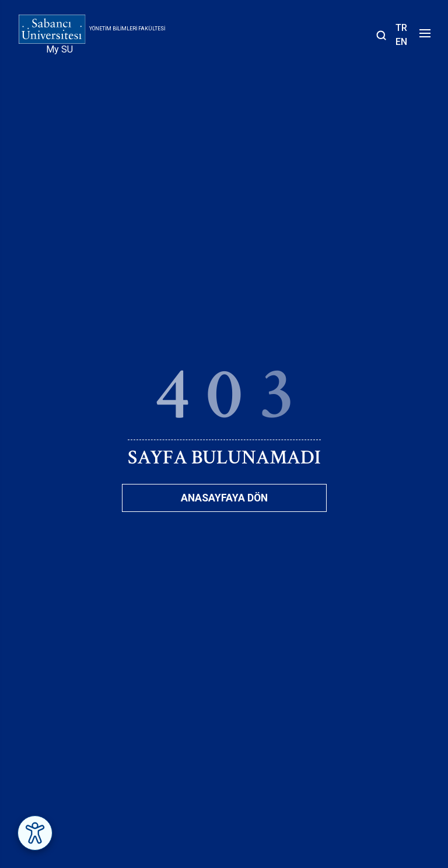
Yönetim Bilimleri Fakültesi (127, 29)
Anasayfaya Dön (224, 498)
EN (401, 42)
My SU (60, 49)
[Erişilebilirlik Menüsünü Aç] (35, 833)
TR (401, 28)
